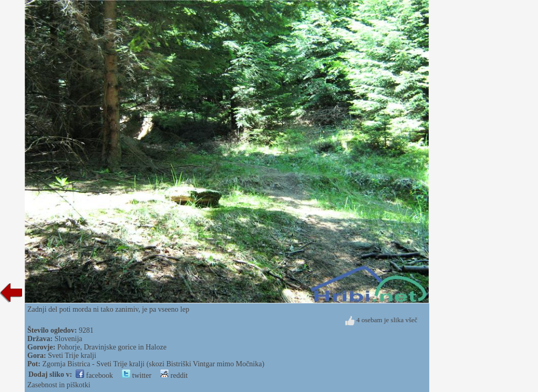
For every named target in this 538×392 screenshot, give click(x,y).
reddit (174, 375)
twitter (137, 375)
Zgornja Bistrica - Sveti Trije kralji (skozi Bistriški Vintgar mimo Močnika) (153, 364)
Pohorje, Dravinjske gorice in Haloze (112, 347)
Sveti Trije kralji (72, 356)
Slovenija (69, 339)
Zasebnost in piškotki (59, 385)
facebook (94, 375)
